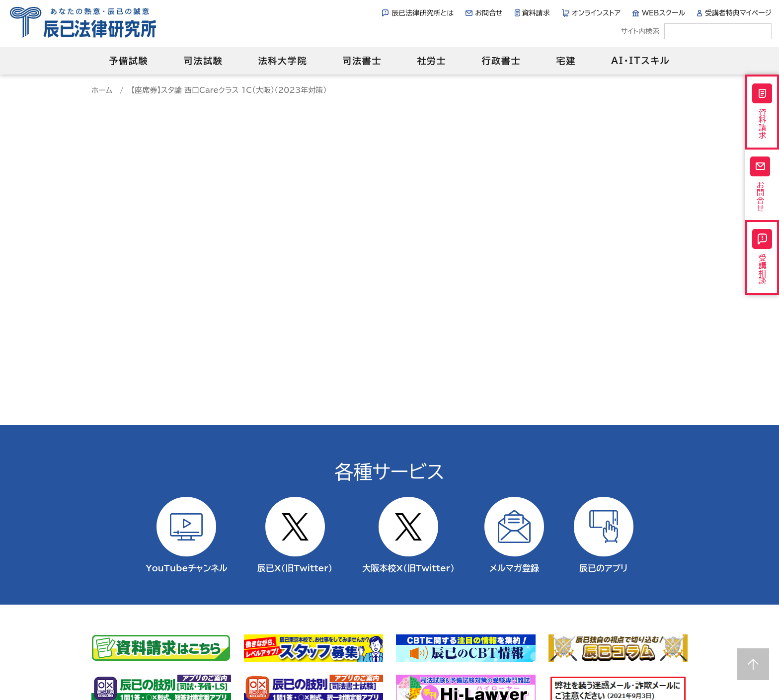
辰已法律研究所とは (423, 13)
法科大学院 (282, 61)
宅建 (566, 61)
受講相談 (762, 270)
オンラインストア (596, 13)
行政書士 (501, 61)
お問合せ (489, 13)
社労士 (431, 61)
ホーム (102, 90)
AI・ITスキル (641, 61)
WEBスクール (663, 13)
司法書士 (362, 61)
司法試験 (203, 61)
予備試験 (128, 61)
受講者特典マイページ (738, 13)
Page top (753, 664)
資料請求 (536, 13)
